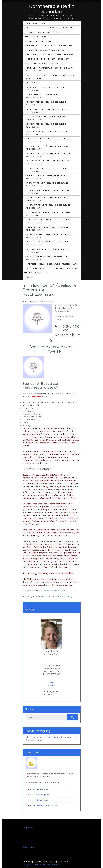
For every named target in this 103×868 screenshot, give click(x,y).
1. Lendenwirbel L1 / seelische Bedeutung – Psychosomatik (47, 229)
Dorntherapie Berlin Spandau (51, 9)
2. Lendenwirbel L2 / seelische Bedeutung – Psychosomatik (48, 236)
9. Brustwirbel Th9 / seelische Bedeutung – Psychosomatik (48, 199)
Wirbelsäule (30, 83)
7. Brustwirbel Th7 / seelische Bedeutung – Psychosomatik (48, 184)
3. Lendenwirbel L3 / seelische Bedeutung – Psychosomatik (48, 243)
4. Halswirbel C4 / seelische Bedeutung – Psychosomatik (47, 111)
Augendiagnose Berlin (36, 273)
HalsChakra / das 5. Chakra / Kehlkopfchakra (50, 55)
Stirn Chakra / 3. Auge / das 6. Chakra (45, 50)
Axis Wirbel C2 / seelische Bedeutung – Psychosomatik (45, 96)
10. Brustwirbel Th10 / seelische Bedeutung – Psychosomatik (48, 206)
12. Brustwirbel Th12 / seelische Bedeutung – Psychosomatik (48, 221)
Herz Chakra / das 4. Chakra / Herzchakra (48, 59)
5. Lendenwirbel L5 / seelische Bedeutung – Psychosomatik (48, 258)
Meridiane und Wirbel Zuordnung (57, 596)
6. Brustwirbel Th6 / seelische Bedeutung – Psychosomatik (48, 177)
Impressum (28, 828)
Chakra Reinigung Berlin (39, 41)
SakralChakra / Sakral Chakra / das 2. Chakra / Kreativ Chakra (50, 69)
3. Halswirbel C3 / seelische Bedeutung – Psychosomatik (46, 103)
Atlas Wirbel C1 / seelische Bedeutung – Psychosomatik (46, 89)
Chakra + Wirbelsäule (35, 37)
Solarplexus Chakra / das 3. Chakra (45, 63)
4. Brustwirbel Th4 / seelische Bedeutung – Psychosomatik (48, 162)
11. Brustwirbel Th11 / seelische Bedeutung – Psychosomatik (48, 214)
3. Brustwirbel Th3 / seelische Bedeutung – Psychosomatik (48, 155)
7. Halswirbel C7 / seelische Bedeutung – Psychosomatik (46, 133)
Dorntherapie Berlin (35, 23)
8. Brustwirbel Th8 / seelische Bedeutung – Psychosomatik (48, 192)
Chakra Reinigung (38, 731)
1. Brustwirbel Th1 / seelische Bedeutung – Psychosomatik (47, 140)
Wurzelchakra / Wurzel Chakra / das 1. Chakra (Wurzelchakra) (50, 77)
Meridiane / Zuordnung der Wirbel (42, 32)
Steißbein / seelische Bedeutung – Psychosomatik (52, 268)
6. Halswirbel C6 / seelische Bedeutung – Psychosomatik (46, 125)
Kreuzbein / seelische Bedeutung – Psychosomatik (52, 264)
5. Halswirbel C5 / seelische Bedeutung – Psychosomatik (46, 118)
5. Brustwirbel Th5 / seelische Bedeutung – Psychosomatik (47, 170)
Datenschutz (29, 847)
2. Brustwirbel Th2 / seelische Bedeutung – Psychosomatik (48, 148)
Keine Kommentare (43, 302)
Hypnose (28, 277)
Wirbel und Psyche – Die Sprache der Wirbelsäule (49, 28)
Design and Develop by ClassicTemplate (42, 864)
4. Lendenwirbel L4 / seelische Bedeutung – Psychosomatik (48, 251)
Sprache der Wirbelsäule (53, 591)
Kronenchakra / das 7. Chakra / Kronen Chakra (51, 46)
